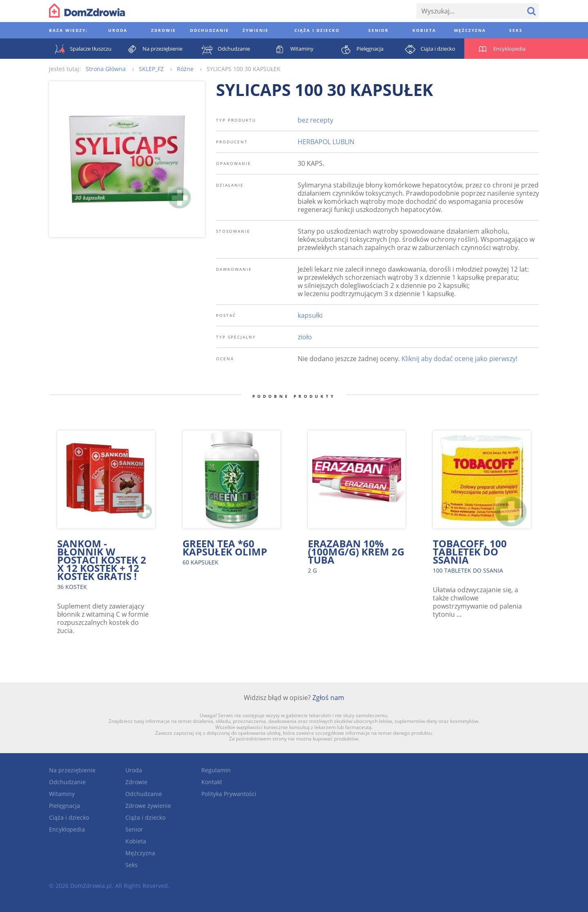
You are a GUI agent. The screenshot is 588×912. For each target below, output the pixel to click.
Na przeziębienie (72, 770)
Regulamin (216, 770)
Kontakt (212, 782)
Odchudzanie (67, 782)
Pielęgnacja (65, 806)
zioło (305, 337)
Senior (134, 829)
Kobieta (136, 841)
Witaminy (62, 794)
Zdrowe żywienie (148, 806)
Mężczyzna (140, 853)
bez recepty (315, 120)
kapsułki (310, 315)
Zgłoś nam (328, 698)
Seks (131, 865)
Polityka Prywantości (229, 794)
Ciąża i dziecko (69, 817)
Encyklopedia (67, 829)
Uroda (134, 770)
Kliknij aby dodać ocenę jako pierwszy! (459, 359)
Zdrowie (136, 782)
